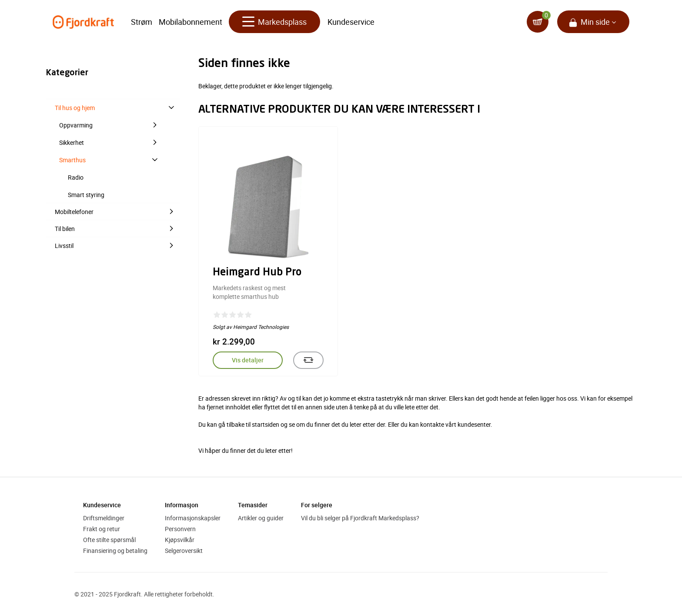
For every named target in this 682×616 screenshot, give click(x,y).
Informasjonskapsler (193, 518)
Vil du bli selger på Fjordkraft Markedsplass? (360, 518)
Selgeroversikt (184, 551)
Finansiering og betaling (115, 551)
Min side (595, 22)
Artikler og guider (261, 518)
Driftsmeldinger (104, 518)
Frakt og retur (102, 529)
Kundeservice (351, 22)
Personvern (180, 529)
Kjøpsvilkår (180, 540)
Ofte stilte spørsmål (109, 540)
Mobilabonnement (191, 22)
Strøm (142, 22)
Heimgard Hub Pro (257, 273)
